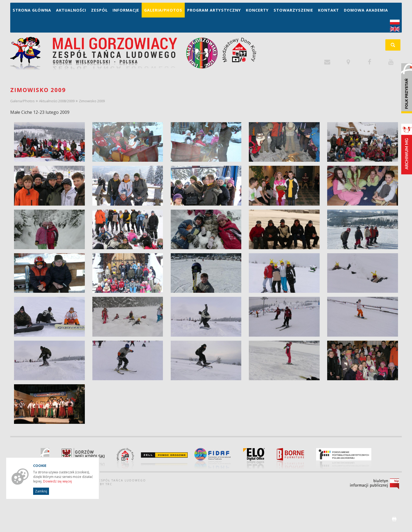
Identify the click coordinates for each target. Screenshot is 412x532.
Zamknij (41, 491)
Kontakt (329, 10)
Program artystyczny (214, 10)
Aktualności (71, 10)
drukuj (394, 519)
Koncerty (257, 10)
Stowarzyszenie (293, 10)
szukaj (396, 47)
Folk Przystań (407, 88)
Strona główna (32, 10)
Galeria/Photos (163, 10)
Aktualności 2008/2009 (57, 101)
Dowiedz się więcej (57, 481)
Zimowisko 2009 (92, 101)
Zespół (99, 10)
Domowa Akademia (366, 10)
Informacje (126, 10)
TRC (109, 484)
